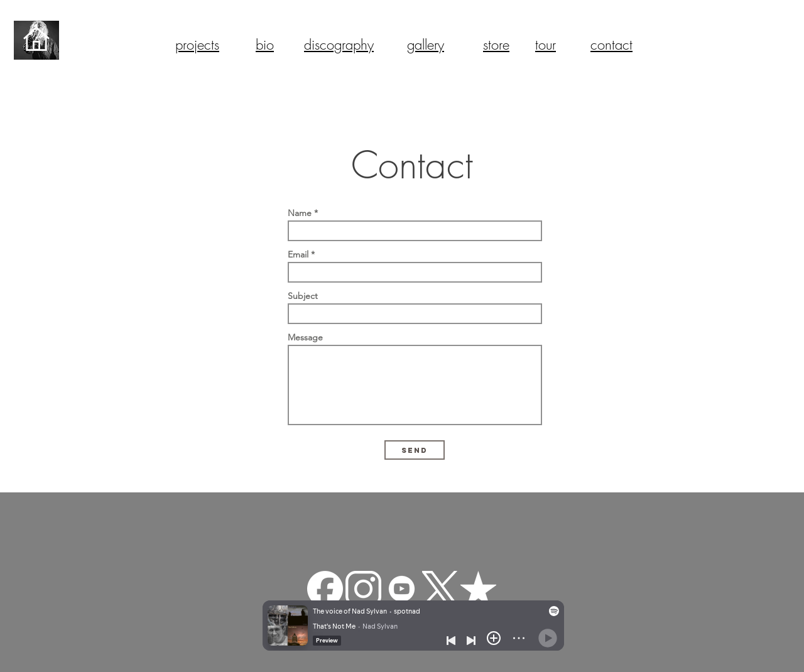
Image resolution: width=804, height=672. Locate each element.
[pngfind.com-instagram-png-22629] (363, 589)
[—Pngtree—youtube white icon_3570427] (402, 589)
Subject (303, 296)
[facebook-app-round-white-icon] (325, 589)
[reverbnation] (478, 589)
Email (298, 254)
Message (305, 337)
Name (300, 213)
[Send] (415, 450)
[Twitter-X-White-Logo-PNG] (440, 589)
